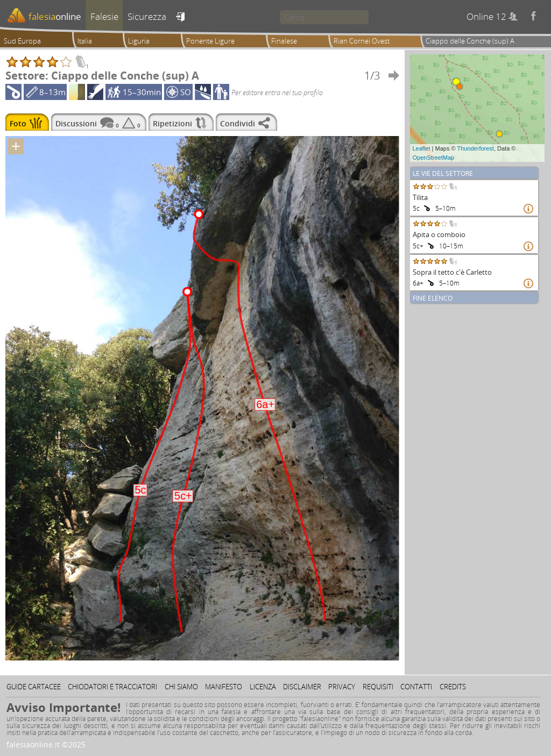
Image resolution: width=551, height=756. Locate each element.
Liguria (139, 41)
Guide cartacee (34, 687)
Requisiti (378, 687)
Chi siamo (181, 687)
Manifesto (224, 687)
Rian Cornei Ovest (362, 41)
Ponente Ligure (210, 41)
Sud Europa (22, 41)
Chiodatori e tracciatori (112, 687)
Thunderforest (475, 148)
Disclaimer (302, 687)
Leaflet (422, 148)
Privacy (342, 687)
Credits (453, 687)
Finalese (284, 41)
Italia (85, 41)
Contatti (416, 687)
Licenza (263, 687)
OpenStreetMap (434, 158)
